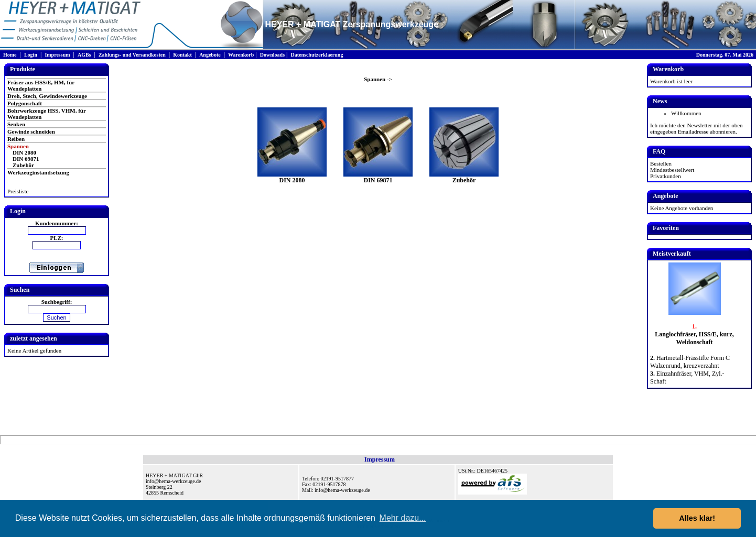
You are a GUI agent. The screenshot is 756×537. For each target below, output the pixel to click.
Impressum (57, 55)
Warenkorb (241, 55)
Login (31, 55)
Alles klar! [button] (697, 518)
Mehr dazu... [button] (403, 518)
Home (10, 55)
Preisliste (18, 191)
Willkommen (686, 113)
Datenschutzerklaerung (317, 55)
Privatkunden (666, 176)
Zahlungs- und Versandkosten (132, 55)
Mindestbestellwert (672, 170)
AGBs (84, 55)
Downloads (272, 55)
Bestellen (661, 163)
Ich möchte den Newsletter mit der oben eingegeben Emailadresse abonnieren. (696, 128)
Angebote (210, 55)
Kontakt (182, 55)
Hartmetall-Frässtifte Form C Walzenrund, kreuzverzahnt (690, 362)
